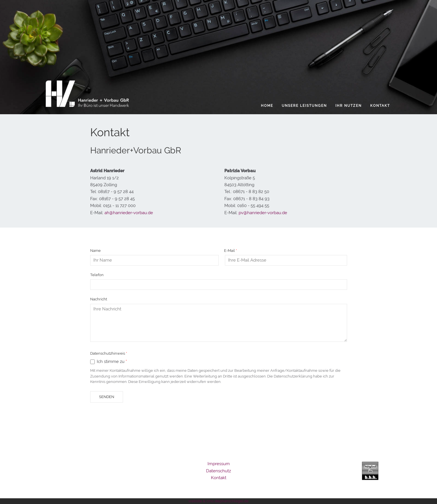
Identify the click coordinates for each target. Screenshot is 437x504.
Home (267, 106)
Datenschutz (218, 471)
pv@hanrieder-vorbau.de (262, 213)
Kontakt (380, 106)
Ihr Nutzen (349, 106)
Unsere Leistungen (304, 106)
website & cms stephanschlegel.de (218, 501)
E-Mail (229, 251)
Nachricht (99, 299)
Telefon (97, 275)
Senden (107, 397)
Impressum (219, 464)
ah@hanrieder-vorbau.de (129, 213)
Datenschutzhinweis (108, 353)
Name (95, 251)
